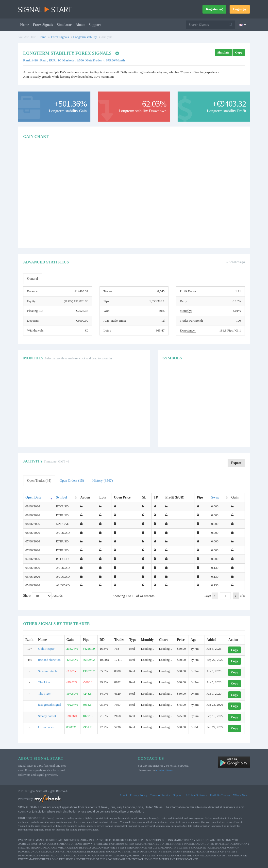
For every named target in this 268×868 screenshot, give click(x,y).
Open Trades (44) (39, 481)
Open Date (33, 497)
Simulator (64, 25)
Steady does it (47, 716)
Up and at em (47, 727)
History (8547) (103, 481)
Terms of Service (160, 795)
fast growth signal (50, 705)
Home (25, 25)
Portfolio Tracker (220, 795)
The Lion (44, 682)
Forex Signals (43, 25)
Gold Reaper (46, 649)
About (80, 25)
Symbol (61, 497)
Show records (43, 596)
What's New (240, 795)
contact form (164, 770)
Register (214, 9)
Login (240, 9)
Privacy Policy (138, 795)
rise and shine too (49, 660)
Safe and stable (48, 671)
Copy (239, 52)
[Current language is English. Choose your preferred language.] (243, 25)
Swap (215, 497)
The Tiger (44, 693)
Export (236, 463)
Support (95, 25)
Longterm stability (85, 37)
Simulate (223, 52)
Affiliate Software (196, 795)
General (33, 279)
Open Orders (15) (72, 481)
